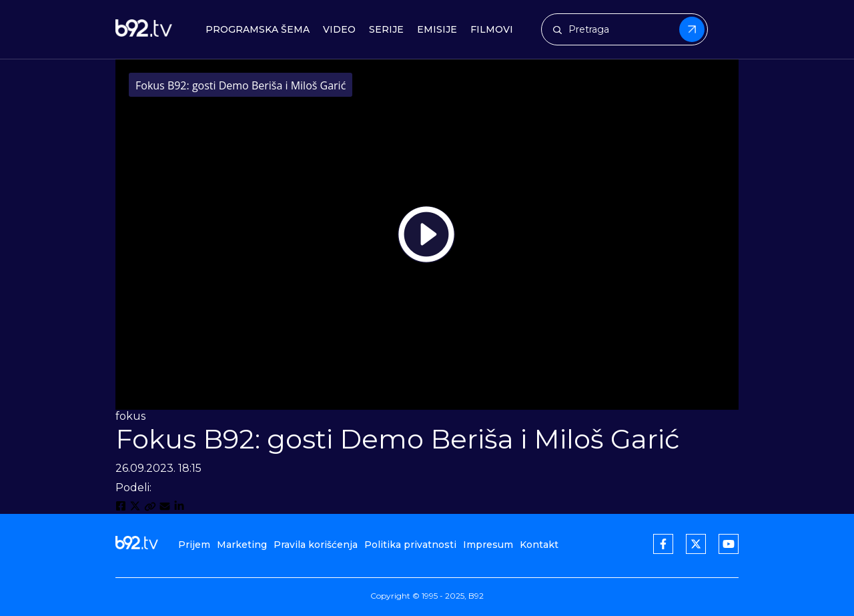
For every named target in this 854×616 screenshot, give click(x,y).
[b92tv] (144, 30)
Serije (386, 30)
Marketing (242, 545)
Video (339, 30)
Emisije (437, 30)
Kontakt (539, 545)
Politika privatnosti (410, 545)
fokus (130, 416)
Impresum (488, 545)
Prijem (194, 545)
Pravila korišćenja (316, 545)
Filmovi (492, 30)
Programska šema (258, 30)
